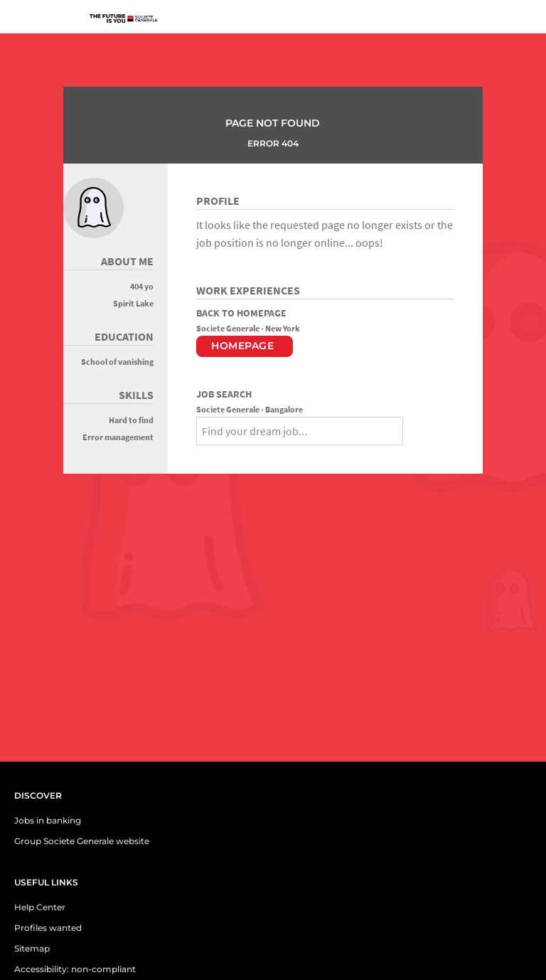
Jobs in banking (48, 820)
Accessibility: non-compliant (75, 969)
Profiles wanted (48, 928)
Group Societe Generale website (82, 841)
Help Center (40, 907)
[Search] (417, 429)
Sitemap (32, 948)
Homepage (242, 346)
